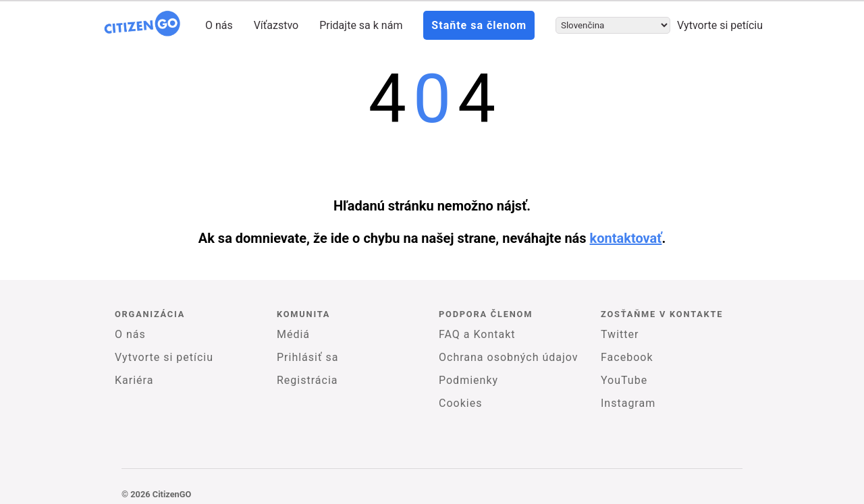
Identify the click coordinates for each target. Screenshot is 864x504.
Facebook (627, 357)
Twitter (620, 334)
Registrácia (307, 380)
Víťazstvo (276, 25)
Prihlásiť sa (307, 357)
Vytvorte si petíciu (720, 25)
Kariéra (134, 380)
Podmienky (468, 380)
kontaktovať (626, 238)
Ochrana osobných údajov (509, 357)
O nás (219, 25)
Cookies (460, 403)
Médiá (293, 334)
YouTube (624, 380)
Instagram (628, 403)
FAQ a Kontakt (477, 334)
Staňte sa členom (479, 25)
